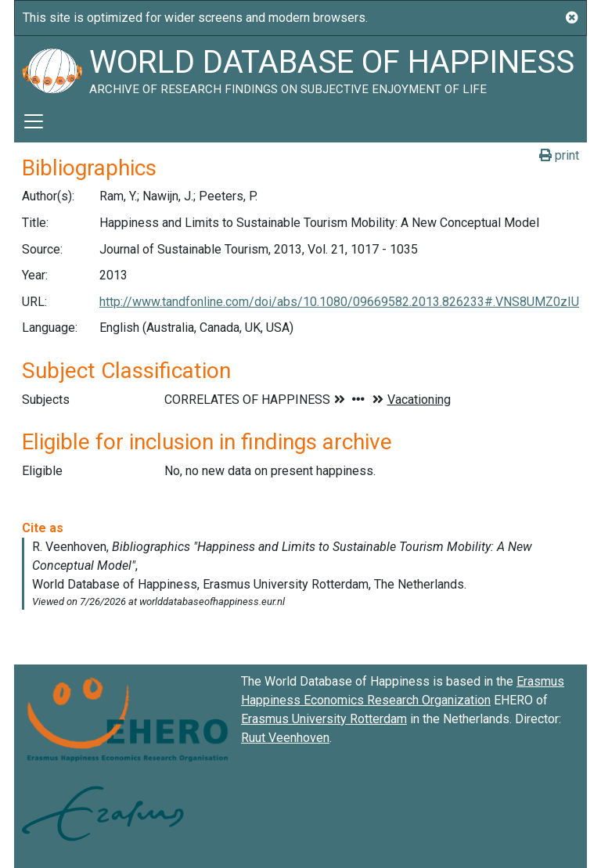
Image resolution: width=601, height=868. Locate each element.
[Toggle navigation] (34, 121)
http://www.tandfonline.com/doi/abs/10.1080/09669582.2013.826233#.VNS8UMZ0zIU (339, 302)
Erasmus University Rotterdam (324, 719)
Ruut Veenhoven (285, 738)
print (559, 155)
